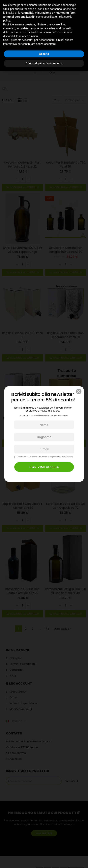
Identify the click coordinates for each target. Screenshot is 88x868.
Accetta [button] (44, 54)
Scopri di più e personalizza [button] (44, 63)
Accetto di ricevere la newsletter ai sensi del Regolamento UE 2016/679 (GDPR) (44, 457)
